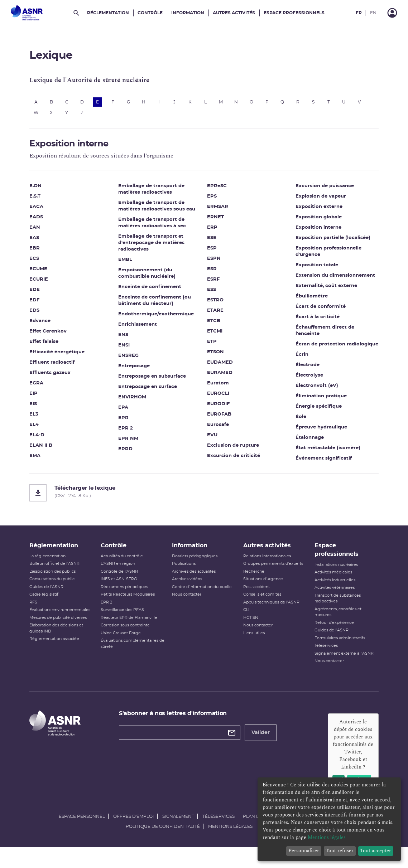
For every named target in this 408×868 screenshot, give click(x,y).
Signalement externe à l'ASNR (340, 662)
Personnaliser (304, 851)
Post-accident (255, 595)
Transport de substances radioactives (334, 607)
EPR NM (131, 441)
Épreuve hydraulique (318, 426)
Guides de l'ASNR (53, 595)
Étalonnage (306, 436)
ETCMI (215, 323)
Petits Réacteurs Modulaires (132, 603)
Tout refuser (340, 851)
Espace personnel (82, 835)
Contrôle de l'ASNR (123, 580)
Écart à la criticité (314, 309)
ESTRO (215, 292)
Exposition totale (314, 257)
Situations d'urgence (262, 588)
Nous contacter (188, 603)
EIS (40, 406)
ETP (212, 334)
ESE (212, 230)
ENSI (127, 348)
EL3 (40, 417)
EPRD (129, 452)
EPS (212, 188)
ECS (41, 261)
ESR (212, 261)
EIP (40, 396)
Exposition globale (315, 209)
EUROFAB (219, 406)
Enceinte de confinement (153, 289)
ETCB (214, 313)
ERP (212, 220)
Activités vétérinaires (331, 597)
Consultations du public (58, 588)
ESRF (213, 271)
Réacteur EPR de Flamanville (133, 626)
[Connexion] (392, 13)
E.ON (42, 188)
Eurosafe (218, 417)
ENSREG (132, 358)
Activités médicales (329, 581)
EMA (41, 458)
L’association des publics (59, 580)
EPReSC (131, 462)
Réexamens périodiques (128, 595)
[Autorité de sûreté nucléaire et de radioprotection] (27, 13)
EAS (41, 240)
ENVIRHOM (135, 400)
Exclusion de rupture (233, 438)
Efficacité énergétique (63, 355)
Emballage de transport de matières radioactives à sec (155, 225)
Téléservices (322, 654)
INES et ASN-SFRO (123, 588)
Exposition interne (315, 220)
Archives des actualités (195, 580)
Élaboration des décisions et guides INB (63, 637)
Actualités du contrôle (126, 565)
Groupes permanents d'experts (272, 573)
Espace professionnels (294, 13)
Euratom (218, 375)
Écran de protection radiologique (317, 340)
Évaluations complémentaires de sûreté (133, 653)
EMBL (128, 262)
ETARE (215, 303)
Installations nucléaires (332, 573)
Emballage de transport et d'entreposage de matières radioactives (155, 245)
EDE (41, 292)
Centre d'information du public (203, 595)
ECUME (45, 271)
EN (373, 13)
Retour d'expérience (330, 631)
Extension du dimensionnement (332, 268)
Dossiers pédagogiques (196, 565)
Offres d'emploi (134, 835)
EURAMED (220, 365)
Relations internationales (266, 565)
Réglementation (108, 13)
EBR (41, 251)
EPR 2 (129, 431)
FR (359, 13)
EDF (41, 303)
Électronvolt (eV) (314, 384)
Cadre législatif (50, 603)
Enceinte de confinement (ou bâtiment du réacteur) (158, 303)
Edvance (46, 323)
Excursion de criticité (234, 448)
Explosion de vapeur (318, 188)
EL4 (40, 427)
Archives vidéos (188, 588)
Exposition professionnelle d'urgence (325, 244)
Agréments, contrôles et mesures (334, 621)
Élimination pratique (318, 395)
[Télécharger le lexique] (204, 497)
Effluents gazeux (56, 375)
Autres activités (234, 13)
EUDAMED (220, 355)
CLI (245, 619)
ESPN (214, 251)
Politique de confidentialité (163, 845)
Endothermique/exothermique (159, 317)
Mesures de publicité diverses (64, 626)
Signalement (178, 835)
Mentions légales (230, 845)
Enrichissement (141, 327)
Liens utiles (253, 642)
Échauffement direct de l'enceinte (322, 323)
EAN (41, 230)
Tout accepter (376, 851)
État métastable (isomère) (325, 447)
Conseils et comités (261, 603)
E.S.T (41, 199)
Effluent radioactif (58, 365)
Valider (264, 741)
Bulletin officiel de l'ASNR (61, 573)
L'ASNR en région (122, 573)
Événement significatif (320, 457)
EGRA (43, 386)
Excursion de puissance (236, 458)
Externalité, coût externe (323, 278)
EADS (43, 220)
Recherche (252, 580)
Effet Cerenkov (54, 334)
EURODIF (218, 396)
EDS (41, 313)
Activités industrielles (331, 589)
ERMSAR (218, 199)
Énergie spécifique (315, 405)
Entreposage (137, 368)
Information (188, 13)
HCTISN (249, 626)
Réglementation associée (61, 648)
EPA (126, 410)
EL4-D (43, 438)
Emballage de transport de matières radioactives (155, 192)
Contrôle (150, 13)
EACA (43, 209)
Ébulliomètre (308, 288)
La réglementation (54, 565)
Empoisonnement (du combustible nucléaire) (150, 276)
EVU (212, 427)
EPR (127, 420)
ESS (212, 282)
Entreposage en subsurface (155, 379)
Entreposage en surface (151, 389)
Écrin (299, 353)
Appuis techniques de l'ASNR (270, 611)
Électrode (304, 363)
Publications (185, 573)
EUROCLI (218, 386)
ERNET (215, 209)
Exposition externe (316, 199)
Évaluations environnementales (66, 619)
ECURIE (45, 282)
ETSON (215, 344)
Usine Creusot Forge (125, 642)
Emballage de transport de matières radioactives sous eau (160, 208)
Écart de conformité (317, 299)
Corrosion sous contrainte (129, 634)
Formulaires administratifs (336, 647)
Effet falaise (50, 344)
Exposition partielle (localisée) (330, 230)
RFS (40, 611)
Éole (298, 415)
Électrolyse (306, 374)
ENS (126, 337)
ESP (212, 240)
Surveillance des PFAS (126, 619)
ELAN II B (47, 448)
